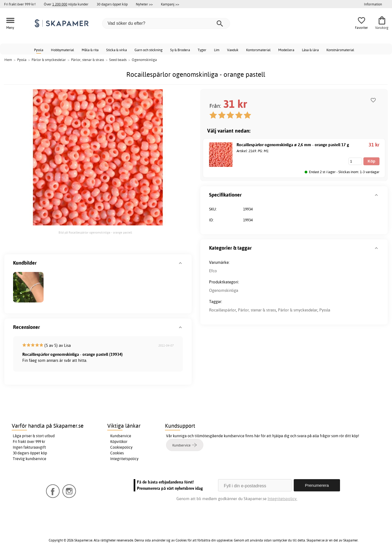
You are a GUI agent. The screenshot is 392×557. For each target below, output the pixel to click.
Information (373, 4)
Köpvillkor (119, 442)
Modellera (286, 50)
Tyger (202, 50)
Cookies (117, 453)
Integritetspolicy (124, 459)
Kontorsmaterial (258, 50)
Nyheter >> (144, 4)
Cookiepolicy (121, 447)
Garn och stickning (148, 50)
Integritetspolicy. (282, 499)
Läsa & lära (310, 50)
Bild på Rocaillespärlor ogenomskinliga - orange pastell (95, 232)
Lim (217, 50)
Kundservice (121, 436)
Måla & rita (90, 50)
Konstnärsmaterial (340, 50)
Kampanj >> (170, 4)
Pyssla (39, 50)
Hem (8, 60)
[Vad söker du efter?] (166, 23)
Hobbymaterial (62, 50)
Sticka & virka (117, 50)
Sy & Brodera (180, 50)
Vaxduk (233, 50)
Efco (213, 271)
